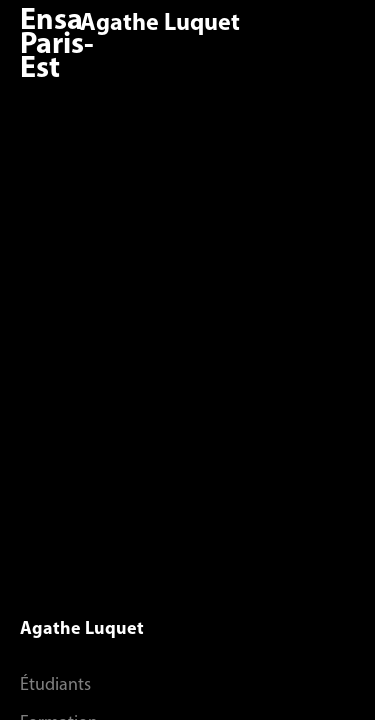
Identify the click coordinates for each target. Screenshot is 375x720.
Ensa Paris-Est (57, 45)
